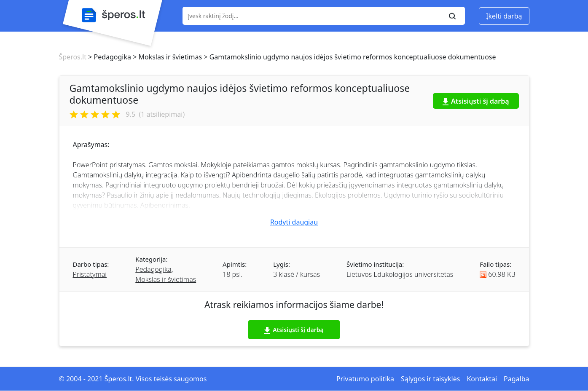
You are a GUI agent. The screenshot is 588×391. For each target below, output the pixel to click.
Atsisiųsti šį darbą (476, 101)
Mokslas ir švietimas (166, 279)
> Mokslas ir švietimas (166, 57)
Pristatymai (90, 274)
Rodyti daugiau (294, 222)
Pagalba (516, 379)
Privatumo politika (365, 379)
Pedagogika (153, 269)
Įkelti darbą (504, 16)
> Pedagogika (109, 57)
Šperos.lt (73, 57)
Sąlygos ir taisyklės (430, 379)
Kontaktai (482, 379)
